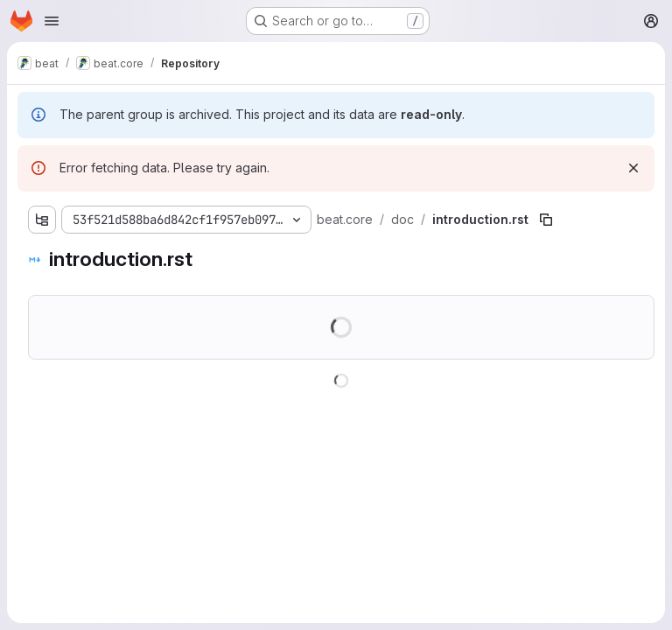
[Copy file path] (546, 220)
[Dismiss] (633, 168)
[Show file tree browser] (42, 220)
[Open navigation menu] (52, 21)
